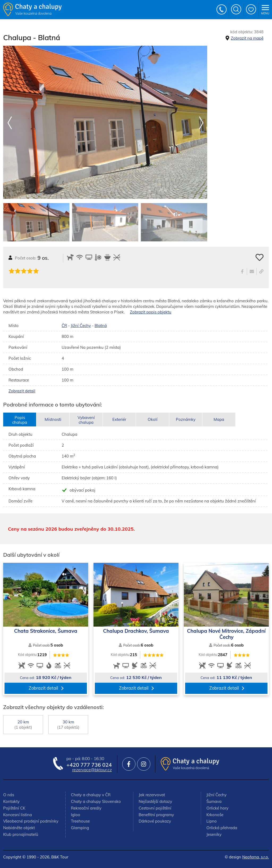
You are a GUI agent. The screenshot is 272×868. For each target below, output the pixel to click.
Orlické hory (217, 808)
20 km (23, 725)
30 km (68, 725)
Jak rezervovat (152, 795)
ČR (64, 326)
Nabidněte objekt (19, 828)
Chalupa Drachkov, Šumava (136, 631)
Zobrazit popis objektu (151, 312)
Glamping (80, 828)
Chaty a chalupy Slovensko (96, 801)
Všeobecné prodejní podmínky (31, 821)
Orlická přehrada (222, 828)
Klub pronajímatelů (21, 834)
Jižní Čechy (81, 326)
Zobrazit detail (22, 391)
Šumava (214, 801)
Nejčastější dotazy (155, 801)
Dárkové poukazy (155, 821)
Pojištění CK (14, 808)
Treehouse (80, 821)
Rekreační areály (86, 808)
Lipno (212, 821)
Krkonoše (215, 815)
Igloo (76, 815)
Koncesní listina (18, 815)
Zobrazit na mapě (247, 38)
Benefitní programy (156, 815)
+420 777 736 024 (222, 10)
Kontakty (11, 801)
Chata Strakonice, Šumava (46, 631)
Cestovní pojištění (155, 808)
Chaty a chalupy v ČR (91, 795)
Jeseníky (214, 834)
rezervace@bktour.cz (92, 770)
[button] (201, 123)
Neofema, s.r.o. (256, 857)
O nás (9, 795)
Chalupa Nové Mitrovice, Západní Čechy (226, 634)
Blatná (101, 326)
